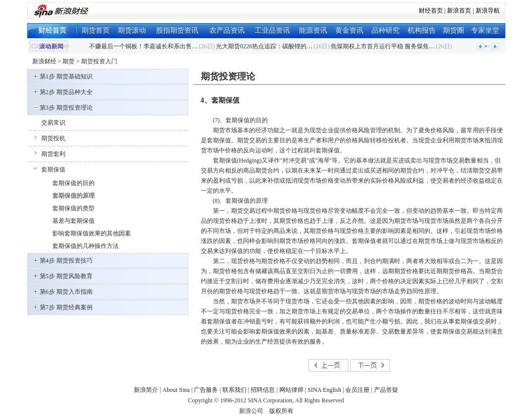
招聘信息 (263, 390)
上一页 (328, 365)
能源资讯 (313, 30)
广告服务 (206, 390)
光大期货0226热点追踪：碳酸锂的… (264, 46)
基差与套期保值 (73, 221)
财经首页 (431, 11)
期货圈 (453, 30)
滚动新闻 (51, 46)
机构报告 (422, 30)
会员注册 (357, 390)
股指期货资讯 (177, 30)
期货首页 (96, 30)
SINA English (324, 390)
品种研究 (386, 30)
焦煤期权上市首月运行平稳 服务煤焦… (383, 46)
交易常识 (53, 123)
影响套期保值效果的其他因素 (92, 233)
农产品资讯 (227, 30)
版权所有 (281, 411)
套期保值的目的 (73, 183)
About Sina (176, 390)
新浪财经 (44, 61)
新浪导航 (488, 11)
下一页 (370, 365)
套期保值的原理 (73, 196)
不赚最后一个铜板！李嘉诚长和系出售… (143, 46)
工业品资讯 (272, 30)
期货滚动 (132, 30)
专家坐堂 (485, 30)
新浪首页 (459, 11)
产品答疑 (386, 390)
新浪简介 (146, 390)
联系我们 (235, 390)
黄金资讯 (349, 30)
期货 (68, 61)
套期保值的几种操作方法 (86, 246)
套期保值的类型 (73, 208)
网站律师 (291, 390)
